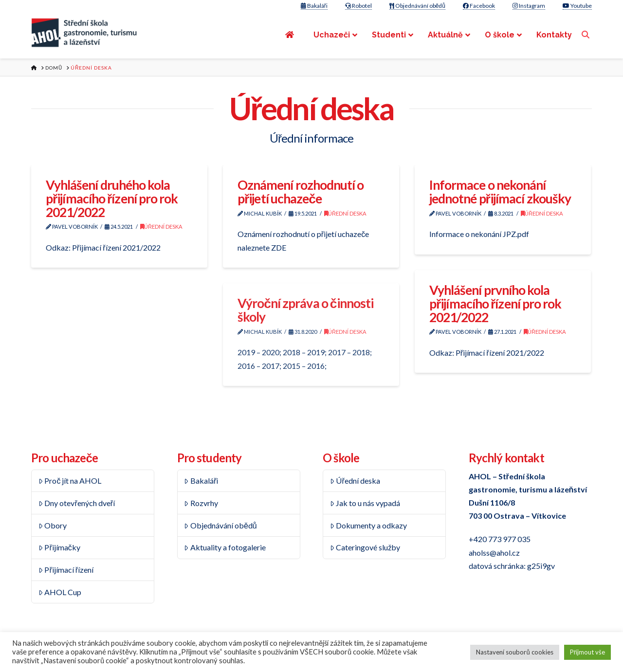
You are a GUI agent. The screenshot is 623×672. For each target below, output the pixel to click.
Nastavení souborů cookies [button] (514, 652)
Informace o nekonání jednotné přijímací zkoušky (500, 192)
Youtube (577, 6)
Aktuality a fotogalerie (225, 547)
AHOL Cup (60, 592)
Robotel (358, 6)
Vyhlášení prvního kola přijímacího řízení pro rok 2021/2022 (495, 303)
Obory (53, 525)
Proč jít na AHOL (70, 481)
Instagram (529, 6)
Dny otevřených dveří (77, 503)
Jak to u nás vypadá (365, 503)
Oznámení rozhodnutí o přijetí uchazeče (301, 192)
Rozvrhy (201, 503)
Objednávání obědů (417, 6)
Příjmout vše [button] (587, 652)
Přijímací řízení (66, 570)
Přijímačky (59, 547)
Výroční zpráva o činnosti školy (305, 310)
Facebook (479, 6)
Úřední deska (161, 227)
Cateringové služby (365, 547)
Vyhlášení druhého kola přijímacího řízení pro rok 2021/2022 (112, 198)
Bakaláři (314, 6)
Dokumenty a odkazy (369, 525)
